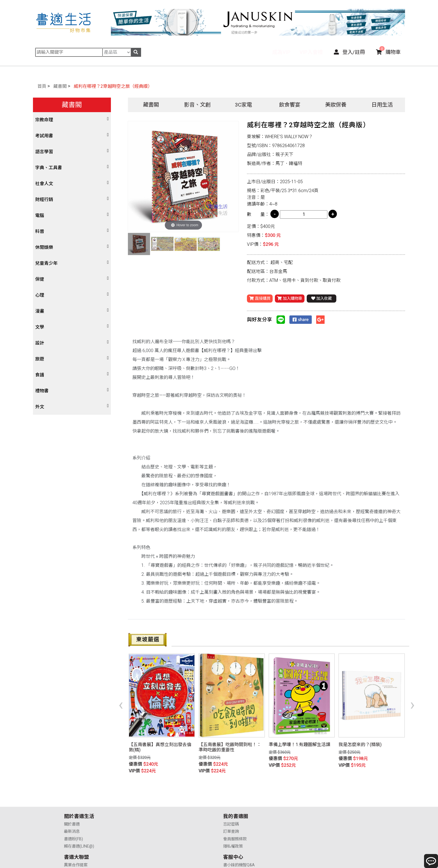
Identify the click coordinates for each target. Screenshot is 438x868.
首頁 (42, 86)
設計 (40, 343)
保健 (40, 279)
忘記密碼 (151, 793)
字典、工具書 (49, 168)
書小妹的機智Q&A (319, 793)
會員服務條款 (155, 808)
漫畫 (40, 311)
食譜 (40, 375)
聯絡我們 (311, 815)
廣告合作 (231, 815)
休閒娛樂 (44, 247)
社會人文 (44, 184)
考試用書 (44, 136)
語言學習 (44, 152)
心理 (40, 295)
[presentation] (121, 695)
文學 (40, 327)
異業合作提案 (235, 793)
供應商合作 (233, 800)
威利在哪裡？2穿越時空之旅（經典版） (113, 86)
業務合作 (231, 808)
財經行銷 (44, 200)
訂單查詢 (151, 800)
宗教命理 (44, 120)
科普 (40, 231)
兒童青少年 (46, 263)
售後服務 (311, 808)
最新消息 (72, 800)
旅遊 (40, 359)
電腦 (40, 215)
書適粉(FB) (73, 808)
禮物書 (42, 391)
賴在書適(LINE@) (79, 815)
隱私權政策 (153, 815)
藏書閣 (60, 86)
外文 (40, 407)
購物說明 (311, 800)
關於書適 (72, 793)
